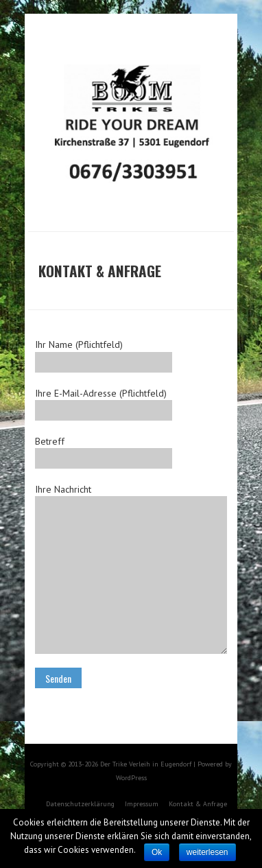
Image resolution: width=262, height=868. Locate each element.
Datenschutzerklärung (80, 804)
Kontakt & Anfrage (198, 804)
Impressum (142, 804)
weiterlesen (207, 852)
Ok (157, 852)
